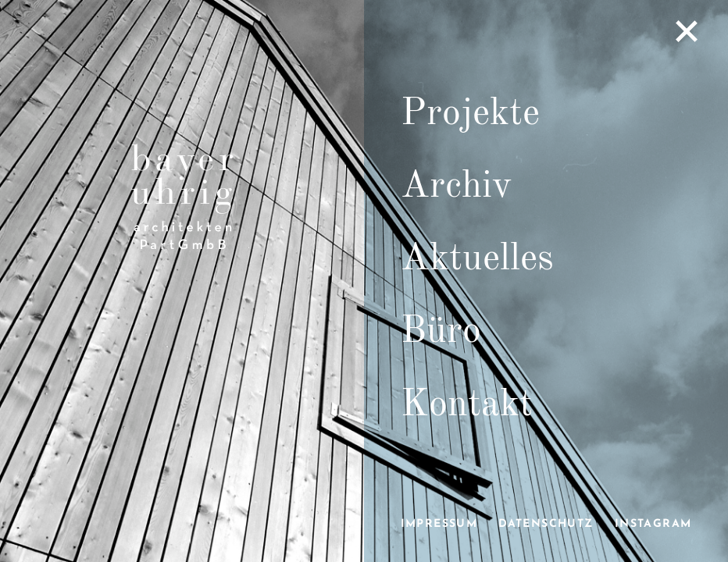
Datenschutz (546, 524)
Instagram (653, 524)
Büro (441, 332)
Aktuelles (477, 259)
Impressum (439, 524)
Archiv (456, 187)
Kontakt (467, 405)
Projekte (470, 114)
